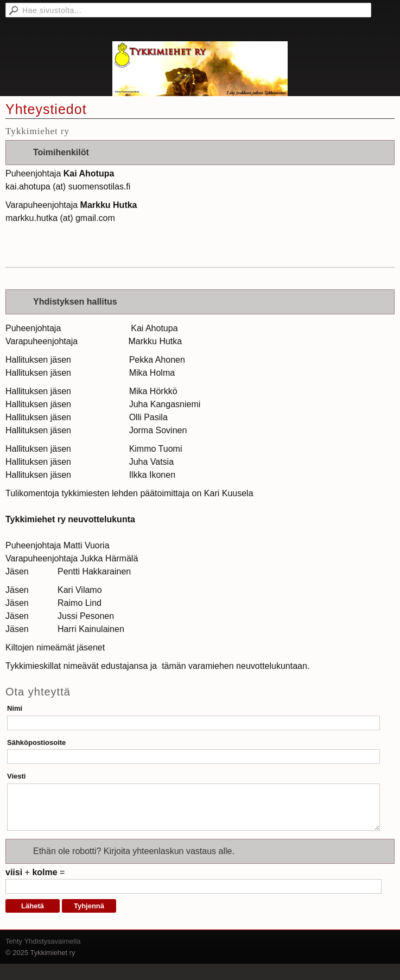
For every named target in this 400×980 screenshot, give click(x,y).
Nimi (15, 708)
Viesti (16, 776)
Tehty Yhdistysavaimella (43, 941)
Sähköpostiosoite (36, 742)
